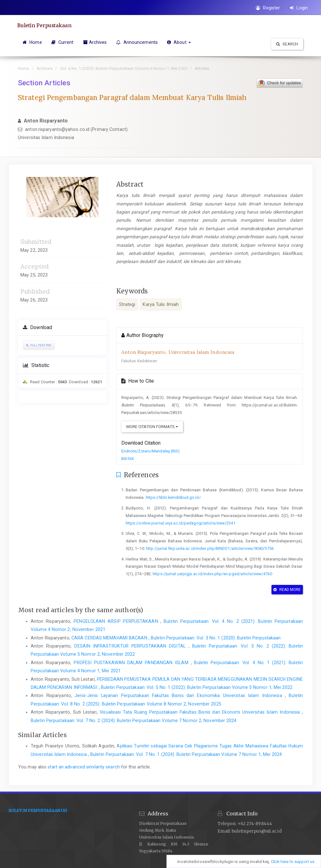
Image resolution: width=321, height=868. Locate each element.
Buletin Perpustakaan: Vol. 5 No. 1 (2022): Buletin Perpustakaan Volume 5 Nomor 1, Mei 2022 (197, 687)
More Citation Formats (152, 427)
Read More (287, 590)
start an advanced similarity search (84, 767)
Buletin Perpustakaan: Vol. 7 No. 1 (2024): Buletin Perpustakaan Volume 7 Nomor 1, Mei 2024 (186, 754)
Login (299, 8)
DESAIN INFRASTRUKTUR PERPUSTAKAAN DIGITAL (131, 646)
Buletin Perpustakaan (46, 25)
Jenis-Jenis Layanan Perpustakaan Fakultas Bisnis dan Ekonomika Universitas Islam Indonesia (180, 695)
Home (32, 42)
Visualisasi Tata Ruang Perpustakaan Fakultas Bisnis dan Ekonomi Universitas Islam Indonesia (201, 712)
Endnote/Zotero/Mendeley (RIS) (151, 451)
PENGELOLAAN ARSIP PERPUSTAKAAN (117, 621)
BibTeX (128, 459)
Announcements (137, 42)
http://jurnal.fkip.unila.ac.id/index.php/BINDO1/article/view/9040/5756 (210, 548)
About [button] (179, 42)
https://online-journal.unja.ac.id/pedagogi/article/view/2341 (181, 523)
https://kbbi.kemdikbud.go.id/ (173, 497)
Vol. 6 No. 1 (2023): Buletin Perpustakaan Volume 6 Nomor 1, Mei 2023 (124, 68)
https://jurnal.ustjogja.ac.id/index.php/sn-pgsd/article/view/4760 (212, 574)
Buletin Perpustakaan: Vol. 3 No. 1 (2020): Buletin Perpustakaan (216, 638)
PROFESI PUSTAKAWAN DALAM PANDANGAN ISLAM (132, 663)
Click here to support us (293, 862)
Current (63, 42)
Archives (95, 42)
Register (268, 8)
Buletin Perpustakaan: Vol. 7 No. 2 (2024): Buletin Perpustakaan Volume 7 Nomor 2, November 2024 (134, 721)
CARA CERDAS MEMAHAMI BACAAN (110, 638)
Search (287, 44)
